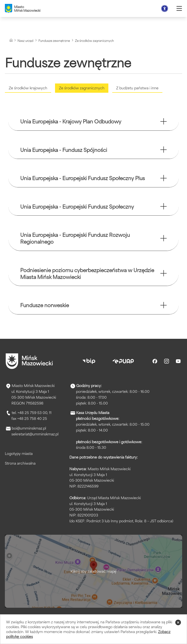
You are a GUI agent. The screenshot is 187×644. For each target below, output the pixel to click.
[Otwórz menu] (179, 9)
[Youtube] (178, 362)
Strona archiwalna (20, 464)
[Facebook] (155, 362)
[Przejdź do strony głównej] (29, 362)
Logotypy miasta (19, 454)
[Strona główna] (11, 40)
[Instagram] (167, 362)
